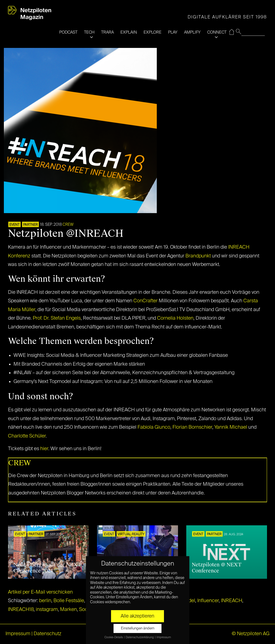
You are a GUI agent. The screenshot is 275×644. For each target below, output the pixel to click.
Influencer (208, 601)
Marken (68, 610)
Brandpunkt (198, 256)
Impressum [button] (164, 637)
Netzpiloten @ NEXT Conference (217, 568)
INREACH (232, 601)
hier (44, 449)
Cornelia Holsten (175, 318)
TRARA (107, 32)
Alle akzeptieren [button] (137, 616)
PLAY (173, 32)
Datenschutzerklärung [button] (140, 637)
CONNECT (217, 32)
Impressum (18, 634)
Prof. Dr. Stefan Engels (57, 318)
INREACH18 (21, 610)
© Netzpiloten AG (251, 634)
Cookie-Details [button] (114, 637)
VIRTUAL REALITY (131, 534)
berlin (45, 601)
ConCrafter (146, 301)
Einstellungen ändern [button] (138, 628)
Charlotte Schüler (27, 436)
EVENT (14, 225)
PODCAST (68, 32)
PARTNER (30, 225)
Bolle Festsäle (69, 601)
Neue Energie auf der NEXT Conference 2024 (47, 568)
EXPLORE (153, 32)
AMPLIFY (192, 32)
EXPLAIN (129, 32)
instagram (47, 610)
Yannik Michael (231, 427)
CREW (68, 225)
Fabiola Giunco (154, 427)
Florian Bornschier (192, 427)
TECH (89, 32)
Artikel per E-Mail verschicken (40, 592)
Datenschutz (48, 634)
